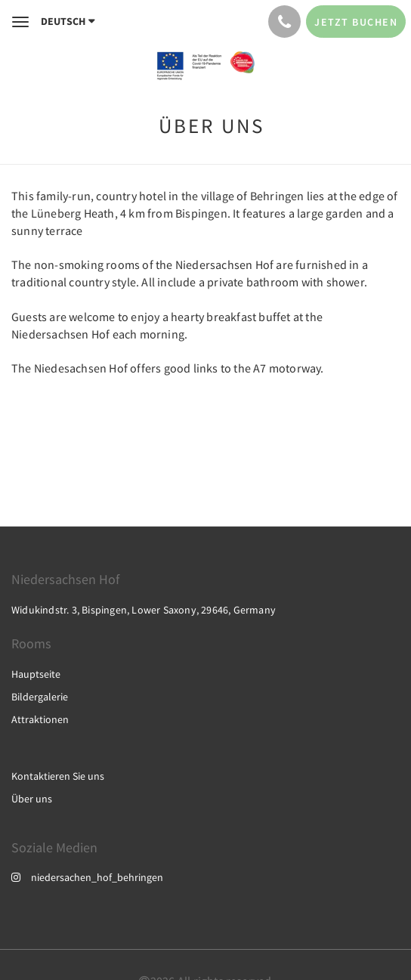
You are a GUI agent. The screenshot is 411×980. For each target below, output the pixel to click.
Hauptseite (36, 674)
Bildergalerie (40, 697)
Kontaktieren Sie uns (58, 776)
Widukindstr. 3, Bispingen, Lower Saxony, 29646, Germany (144, 610)
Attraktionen (40, 719)
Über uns (32, 799)
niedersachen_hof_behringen (87, 877)
